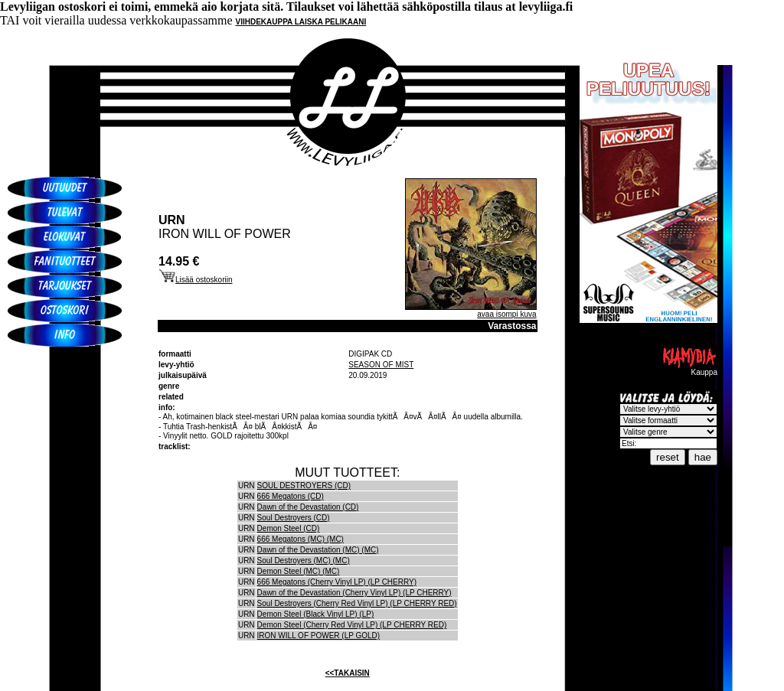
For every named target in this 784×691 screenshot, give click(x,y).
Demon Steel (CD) (289, 528)
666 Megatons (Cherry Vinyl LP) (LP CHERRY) (337, 582)
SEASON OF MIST (381, 365)
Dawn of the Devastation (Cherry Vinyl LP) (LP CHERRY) (354, 593)
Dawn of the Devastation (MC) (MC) (318, 550)
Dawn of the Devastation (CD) (308, 507)
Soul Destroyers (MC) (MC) (304, 561)
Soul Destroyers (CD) (294, 518)
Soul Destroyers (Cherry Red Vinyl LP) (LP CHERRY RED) (357, 603)
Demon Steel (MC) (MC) (299, 571)
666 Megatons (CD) (291, 496)
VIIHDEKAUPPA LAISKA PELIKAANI (301, 22)
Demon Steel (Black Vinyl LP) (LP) (316, 614)
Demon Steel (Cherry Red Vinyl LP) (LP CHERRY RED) (352, 625)
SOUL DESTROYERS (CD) (304, 486)
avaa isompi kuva (506, 314)
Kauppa (689, 369)
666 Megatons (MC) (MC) (301, 539)
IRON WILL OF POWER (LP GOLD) (319, 636)
